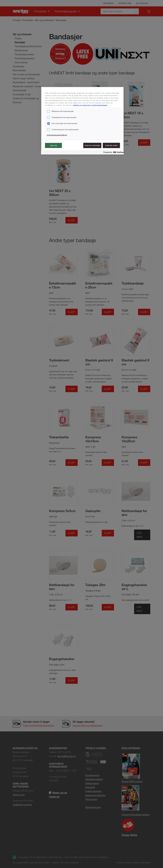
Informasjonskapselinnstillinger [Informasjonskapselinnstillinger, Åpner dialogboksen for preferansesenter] (57, 135)
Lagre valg (53, 145)
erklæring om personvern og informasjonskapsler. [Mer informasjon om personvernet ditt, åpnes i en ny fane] (90, 105)
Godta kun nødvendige (92, 145)
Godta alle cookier (111, 145)
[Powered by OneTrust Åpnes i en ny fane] (113, 153)
